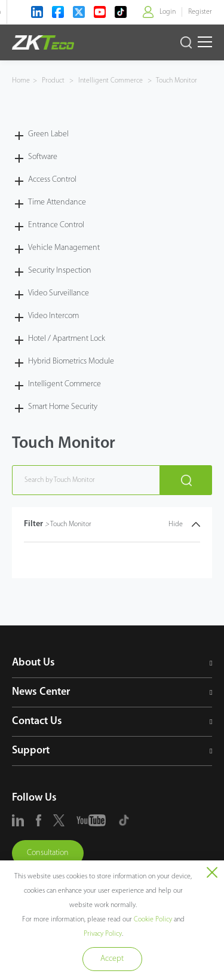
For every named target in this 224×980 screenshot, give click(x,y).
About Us (33, 663)
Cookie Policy (153, 920)
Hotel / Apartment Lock (67, 339)
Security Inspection (60, 271)
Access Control (52, 180)
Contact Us (37, 721)
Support (31, 751)
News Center (41, 692)
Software (43, 157)
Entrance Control (56, 225)
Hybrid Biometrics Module (71, 361)
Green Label (48, 134)
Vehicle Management (64, 248)
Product (54, 81)
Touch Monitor (176, 81)
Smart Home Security (63, 407)
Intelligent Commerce (111, 81)
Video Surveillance (59, 293)
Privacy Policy (103, 934)
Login (168, 12)
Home (21, 81)
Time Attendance (57, 202)
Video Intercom (53, 316)
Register (200, 12)
